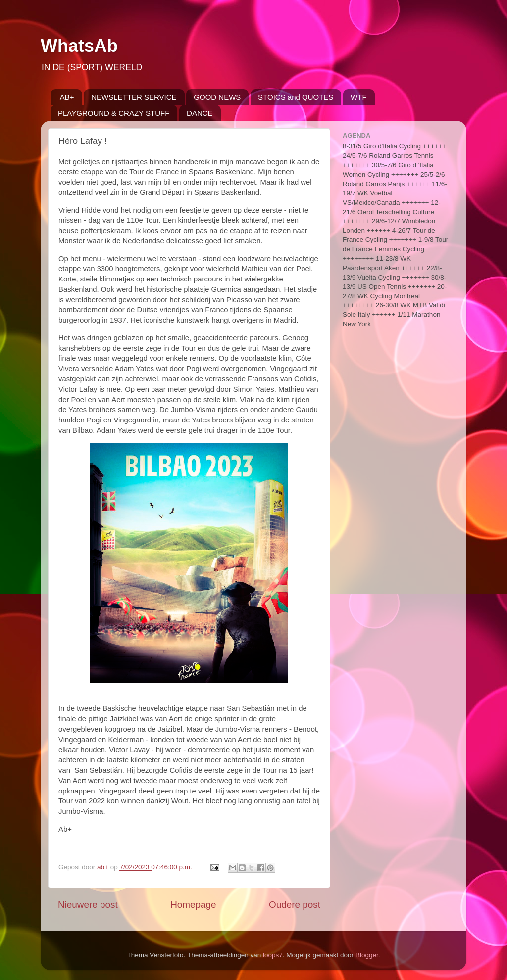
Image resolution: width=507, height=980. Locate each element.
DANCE (200, 113)
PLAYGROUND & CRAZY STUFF (114, 113)
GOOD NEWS (217, 97)
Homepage (193, 905)
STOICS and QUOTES (296, 97)
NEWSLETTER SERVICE (134, 97)
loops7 (273, 955)
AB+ (67, 97)
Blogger (367, 955)
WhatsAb (79, 46)
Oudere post (295, 905)
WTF (358, 97)
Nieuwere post (88, 905)
